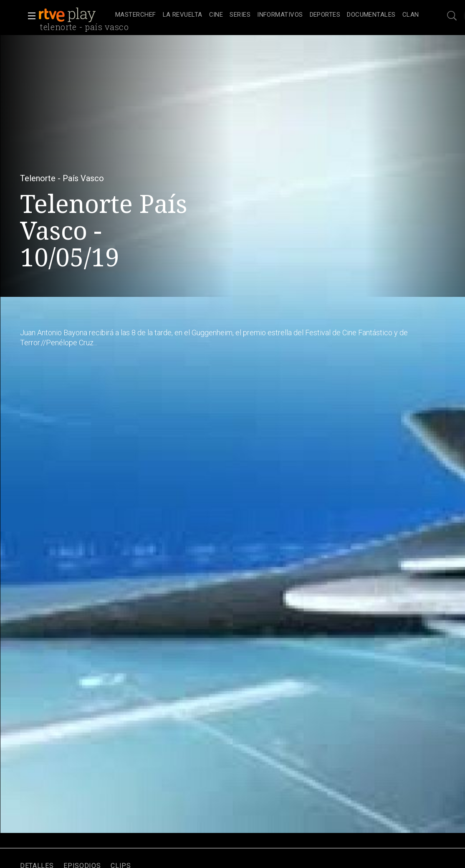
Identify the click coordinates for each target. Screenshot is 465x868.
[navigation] (267, 15)
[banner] (75, 15)
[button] (29, 16)
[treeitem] (136, 15)
